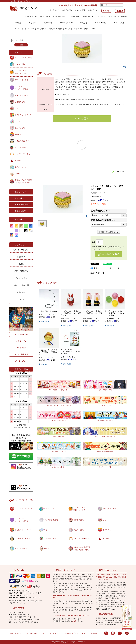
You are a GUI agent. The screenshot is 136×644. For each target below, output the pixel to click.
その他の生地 (20, 102)
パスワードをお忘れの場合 (118, 17)
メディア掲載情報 (21, 271)
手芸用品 (18, 161)
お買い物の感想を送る (21, 250)
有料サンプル (21, 341)
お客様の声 (21, 257)
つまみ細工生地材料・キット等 (21, 72)
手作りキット (20, 135)
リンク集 (21, 299)
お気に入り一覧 (88, 17)
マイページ (101, 17)
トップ (14, 29)
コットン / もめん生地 (23, 58)
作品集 (21, 264)
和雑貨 (17, 174)
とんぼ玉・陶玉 (21, 147)
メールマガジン (21, 361)
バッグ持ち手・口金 (22, 154)
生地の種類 (21, 292)
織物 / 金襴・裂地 (22, 80)
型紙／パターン (21, 167)
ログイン (106, 11)
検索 (21, 45)
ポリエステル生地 (22, 95)
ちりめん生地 (20, 64)
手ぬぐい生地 (20, 128)
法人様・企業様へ (21, 334)
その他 (58, 29)
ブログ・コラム (21, 278)
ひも (16, 108)
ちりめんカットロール (23, 115)
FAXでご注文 (21, 348)
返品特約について (97, 273)
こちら (74, 621)
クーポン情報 (75, 17)
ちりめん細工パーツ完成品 (44, 29)
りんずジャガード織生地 (22, 88)
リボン (17, 121)
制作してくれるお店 (21, 285)
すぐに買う (82, 119)
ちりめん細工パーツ (26, 29)
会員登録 (120, 11)
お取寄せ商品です (101, 211)
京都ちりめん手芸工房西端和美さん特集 (23, 181)
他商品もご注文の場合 (103, 220)
